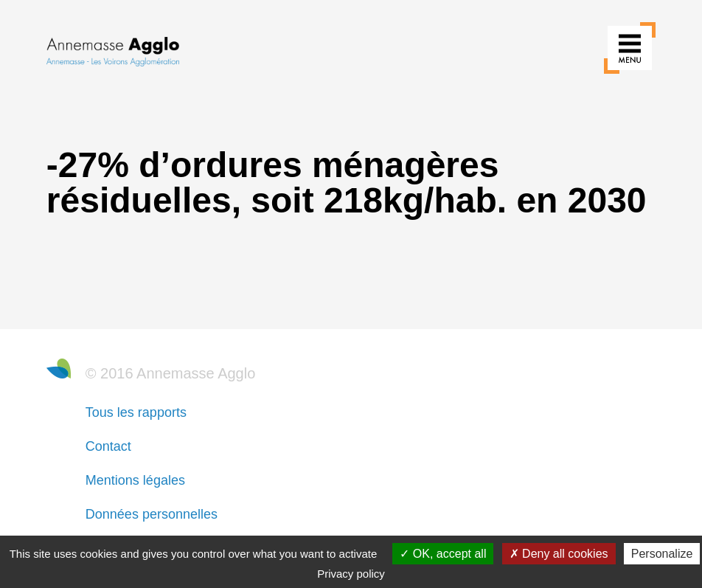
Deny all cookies (559, 554)
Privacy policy (351, 574)
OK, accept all (443, 554)
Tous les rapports (136, 412)
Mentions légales (135, 480)
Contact (108, 446)
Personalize (662, 554)
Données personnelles (152, 514)
